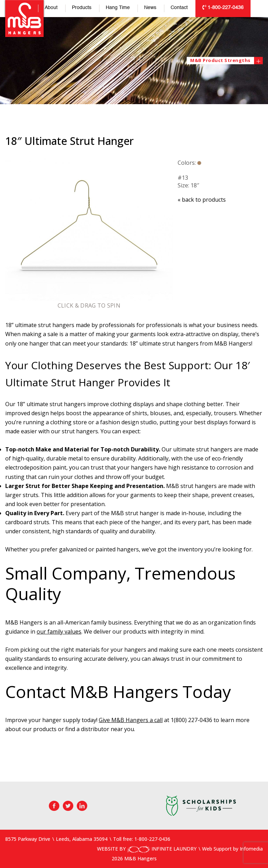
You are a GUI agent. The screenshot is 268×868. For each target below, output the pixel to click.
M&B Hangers (24, 18)
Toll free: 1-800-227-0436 (142, 839)
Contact (179, 8)
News (150, 8)
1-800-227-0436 (223, 7)
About (51, 8)
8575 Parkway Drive (28, 839)
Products (82, 8)
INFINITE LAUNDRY (162, 849)
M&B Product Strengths (222, 60)
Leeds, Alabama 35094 (82, 839)
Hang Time (118, 8)
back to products (202, 200)
